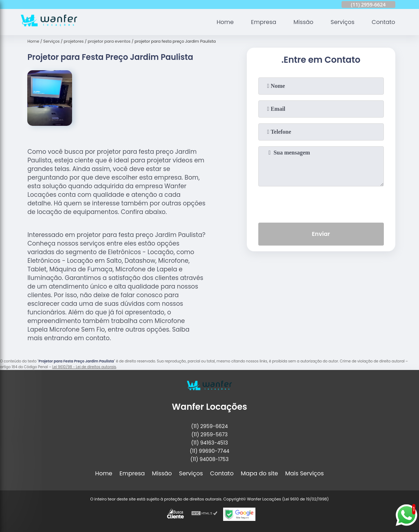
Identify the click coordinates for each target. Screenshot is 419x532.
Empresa (264, 22)
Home (225, 22)
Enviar (321, 234)
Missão (303, 22)
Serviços (343, 22)
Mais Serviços (305, 473)
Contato (383, 22)
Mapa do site (259, 473)
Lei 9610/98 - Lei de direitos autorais (84, 367)
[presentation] (321, 203)
